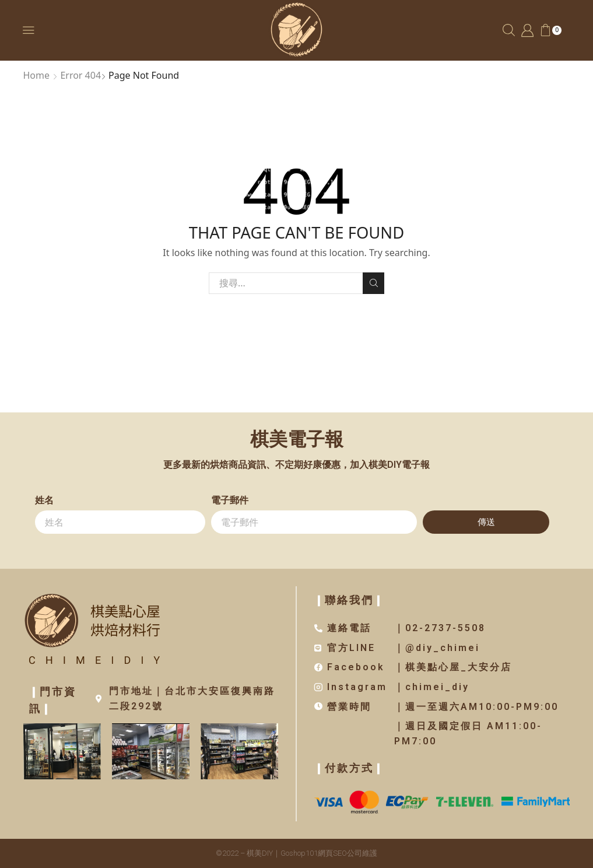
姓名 (44, 500)
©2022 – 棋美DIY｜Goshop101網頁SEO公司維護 (296, 853)
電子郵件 (230, 500)
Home (37, 75)
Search (373, 283)
